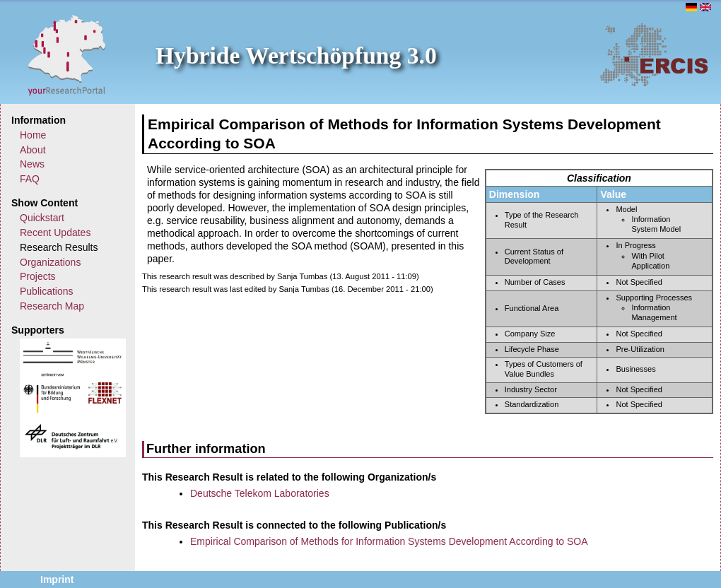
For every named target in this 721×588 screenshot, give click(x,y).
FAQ (30, 179)
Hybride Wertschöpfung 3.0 (296, 55)
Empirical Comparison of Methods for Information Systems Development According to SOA (389, 541)
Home (33, 135)
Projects (38, 276)
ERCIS (654, 54)
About (33, 150)
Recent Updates (55, 233)
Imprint (57, 580)
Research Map (52, 306)
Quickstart (42, 218)
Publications (47, 291)
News (32, 164)
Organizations (50, 262)
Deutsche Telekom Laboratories (260, 493)
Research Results (59, 247)
